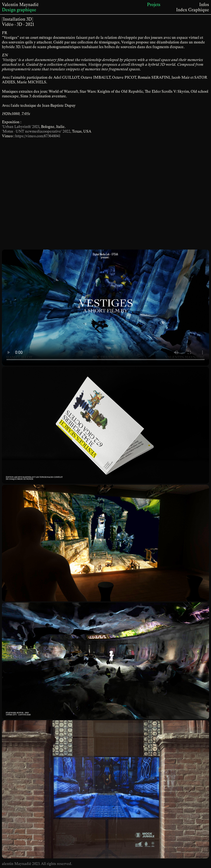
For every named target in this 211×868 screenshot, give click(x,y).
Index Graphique (193, 10)
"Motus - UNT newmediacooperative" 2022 (36, 131)
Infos (204, 5)
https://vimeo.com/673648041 (38, 136)
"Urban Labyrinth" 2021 (21, 127)
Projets (154, 5)
